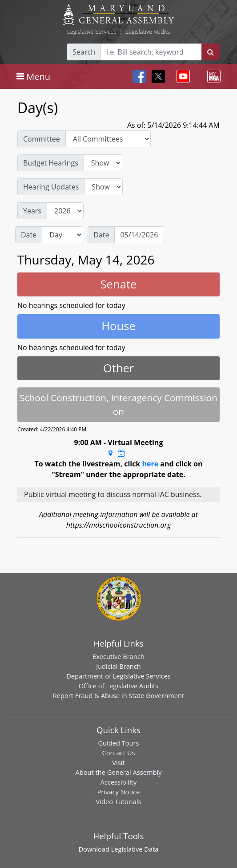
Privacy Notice (118, 792)
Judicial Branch (118, 666)
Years (32, 211)
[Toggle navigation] (33, 76)
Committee (42, 139)
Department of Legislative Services (118, 676)
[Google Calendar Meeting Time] (121, 453)
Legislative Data (135, 849)
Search (84, 52)
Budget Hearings (51, 163)
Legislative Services (92, 32)
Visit (118, 762)
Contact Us (118, 753)
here (150, 464)
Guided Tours (118, 743)
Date (29, 235)
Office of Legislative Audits (118, 686)
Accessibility (119, 782)
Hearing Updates (51, 187)
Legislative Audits (148, 32)
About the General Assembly (118, 772)
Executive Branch (118, 656)
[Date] (139, 235)
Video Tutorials (119, 801)
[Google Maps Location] (110, 453)
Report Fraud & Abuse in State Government (118, 695)
